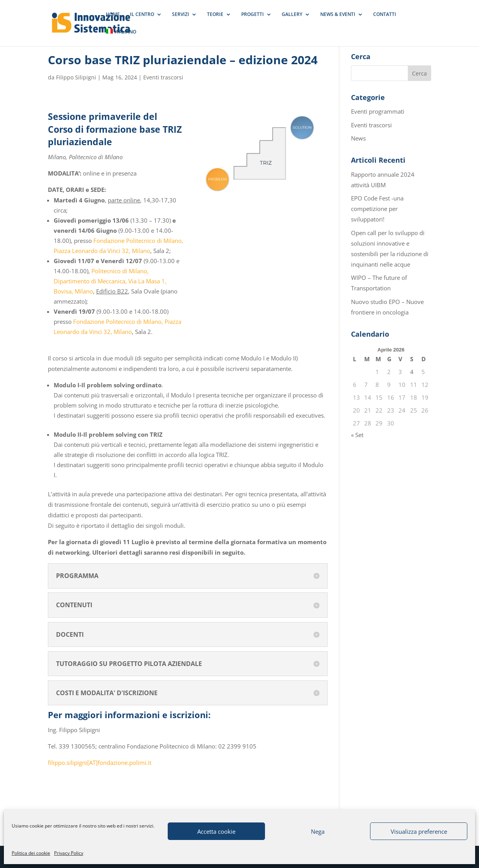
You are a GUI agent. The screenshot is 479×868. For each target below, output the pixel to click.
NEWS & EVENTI (338, 15)
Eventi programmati (378, 111)
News (358, 138)
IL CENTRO (142, 15)
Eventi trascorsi (163, 77)
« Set (357, 435)
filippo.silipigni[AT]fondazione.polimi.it (100, 763)
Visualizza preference (419, 831)
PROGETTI (253, 15)
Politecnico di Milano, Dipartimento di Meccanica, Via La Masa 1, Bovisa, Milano (110, 281)
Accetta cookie (216, 831)
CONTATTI (385, 15)
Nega (318, 831)
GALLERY (292, 15)
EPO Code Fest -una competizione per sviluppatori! (377, 209)
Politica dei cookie (31, 853)
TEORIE (215, 15)
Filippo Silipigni (76, 77)
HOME (113, 15)
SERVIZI (181, 15)
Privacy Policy (69, 853)
